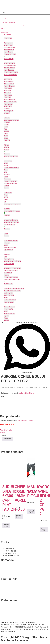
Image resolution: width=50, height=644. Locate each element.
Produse (13, 388)
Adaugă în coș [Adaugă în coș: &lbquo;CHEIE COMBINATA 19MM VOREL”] (19, 516)
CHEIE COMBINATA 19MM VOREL (25, 494)
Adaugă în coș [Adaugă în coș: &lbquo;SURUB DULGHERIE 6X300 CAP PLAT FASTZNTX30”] (6, 525)
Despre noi (4, 588)
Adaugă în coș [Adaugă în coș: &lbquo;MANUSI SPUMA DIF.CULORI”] (31, 512)
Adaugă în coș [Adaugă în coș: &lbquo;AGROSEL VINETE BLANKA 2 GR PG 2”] (44, 530)
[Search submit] (2, 16)
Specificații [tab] (7, 439)
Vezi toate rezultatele (9, 23)
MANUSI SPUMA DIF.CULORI (37, 491)
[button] (27, 35)
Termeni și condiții (7, 573)
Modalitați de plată (7, 571)
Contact (4, 585)
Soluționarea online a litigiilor (10, 594)
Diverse (19, 388)
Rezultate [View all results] (5, 19)
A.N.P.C (3, 592)
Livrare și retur (6, 569)
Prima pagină (5, 388)
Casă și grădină (23, 393)
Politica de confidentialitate (10, 590)
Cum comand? (6, 566)
